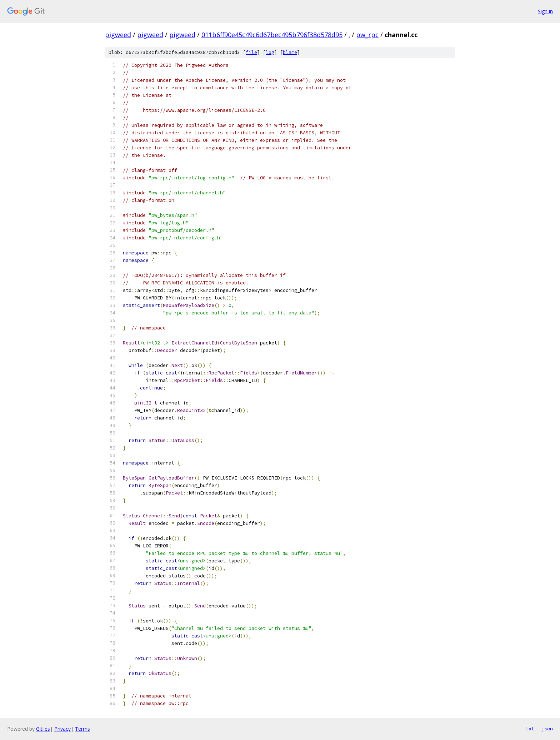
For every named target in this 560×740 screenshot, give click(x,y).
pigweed (118, 35)
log (270, 52)
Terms (82, 729)
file (251, 52)
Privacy (62, 729)
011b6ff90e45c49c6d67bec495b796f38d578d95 (272, 35)
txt (530, 729)
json (547, 729)
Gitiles (43, 729)
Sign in (545, 11)
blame (290, 52)
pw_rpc (367, 35)
